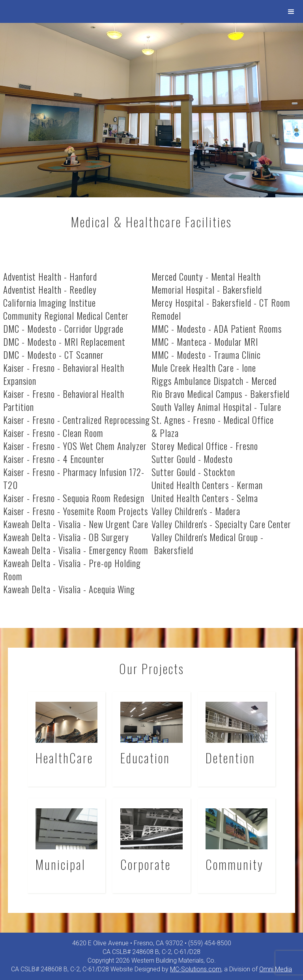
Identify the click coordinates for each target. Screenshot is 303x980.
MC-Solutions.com (196, 969)
